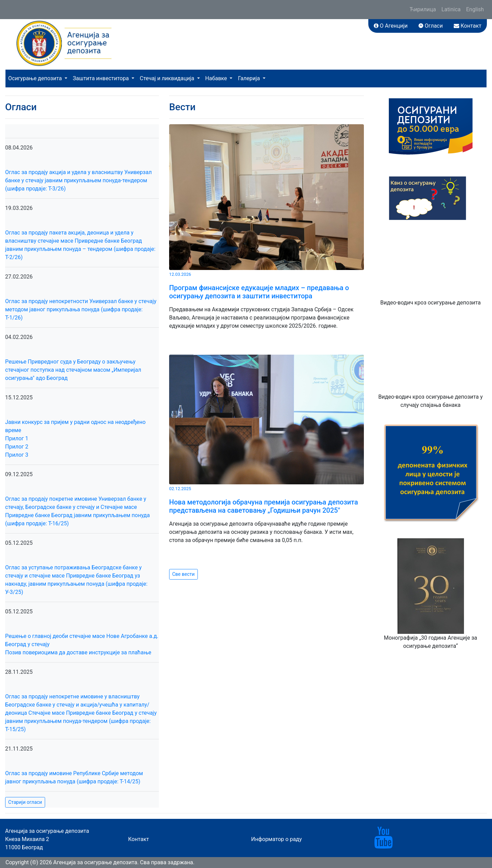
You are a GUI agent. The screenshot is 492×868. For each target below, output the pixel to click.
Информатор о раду (276, 839)
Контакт (468, 26)
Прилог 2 (17, 447)
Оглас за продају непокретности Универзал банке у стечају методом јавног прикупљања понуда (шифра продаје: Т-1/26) (81, 309)
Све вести (183, 574)
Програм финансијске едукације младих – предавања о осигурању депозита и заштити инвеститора (259, 292)
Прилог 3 (17, 455)
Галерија (249, 78)
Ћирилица (423, 9)
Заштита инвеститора (101, 78)
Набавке (217, 78)
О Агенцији (391, 26)
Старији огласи (25, 802)
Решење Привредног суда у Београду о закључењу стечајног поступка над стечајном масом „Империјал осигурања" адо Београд (73, 370)
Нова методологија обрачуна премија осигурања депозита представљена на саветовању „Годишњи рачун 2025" (264, 506)
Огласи (431, 26)
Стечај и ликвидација (168, 78)
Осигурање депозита (36, 78)
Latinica (451, 9)
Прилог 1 (17, 438)
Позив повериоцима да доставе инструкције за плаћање (78, 652)
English (475, 9)
